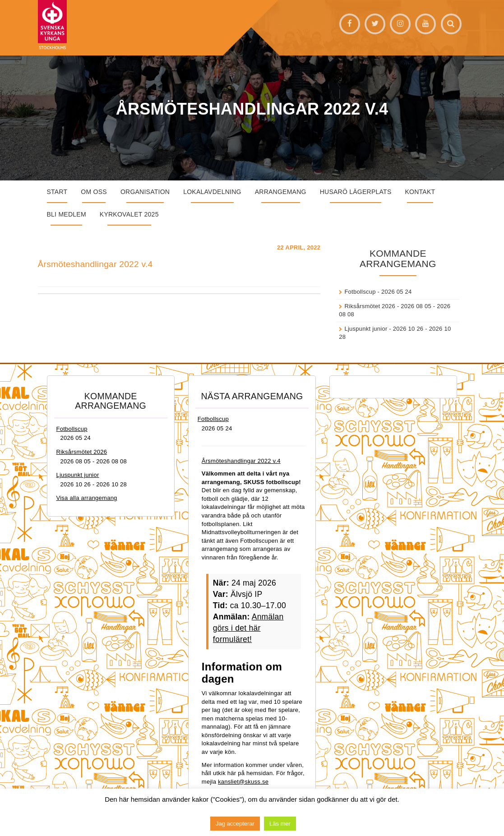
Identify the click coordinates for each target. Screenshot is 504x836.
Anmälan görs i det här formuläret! (248, 628)
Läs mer (280, 824)
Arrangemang (281, 192)
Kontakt (420, 192)
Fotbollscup (360, 292)
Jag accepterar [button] (235, 824)
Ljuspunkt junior (366, 329)
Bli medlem (67, 214)
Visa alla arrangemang (87, 498)
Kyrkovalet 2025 (129, 214)
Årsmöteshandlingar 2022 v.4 (95, 264)
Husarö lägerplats (356, 192)
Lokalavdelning (212, 192)
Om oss (94, 192)
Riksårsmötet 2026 (370, 306)
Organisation (145, 192)
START (57, 192)
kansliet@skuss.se (243, 782)
